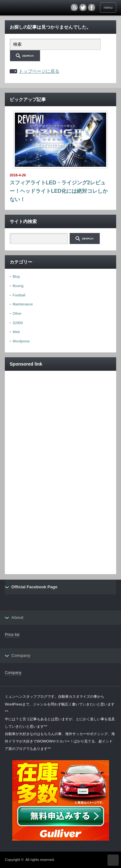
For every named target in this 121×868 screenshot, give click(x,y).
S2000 (18, 323)
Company (13, 673)
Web (16, 332)
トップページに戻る (39, 71)
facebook (92, 7)
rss (74, 7)
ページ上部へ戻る (113, 860)
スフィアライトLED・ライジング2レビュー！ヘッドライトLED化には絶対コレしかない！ (59, 191)
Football (19, 295)
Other (17, 313)
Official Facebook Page (34, 587)
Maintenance (23, 304)
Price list (12, 635)
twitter (83, 7)
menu (108, 7)
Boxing (18, 286)
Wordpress (21, 341)
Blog (16, 276)
